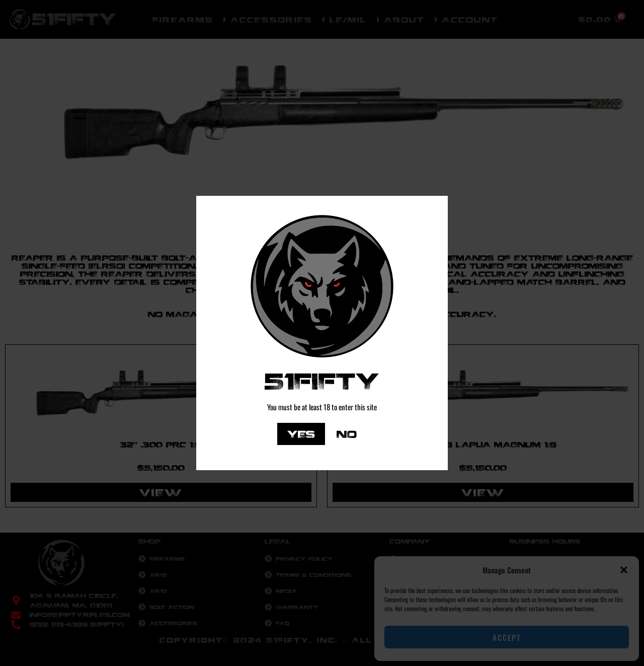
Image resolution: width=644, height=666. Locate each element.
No (347, 434)
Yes (301, 434)
